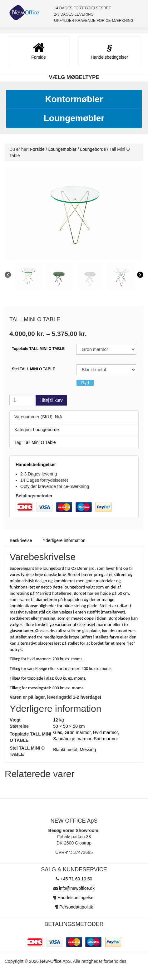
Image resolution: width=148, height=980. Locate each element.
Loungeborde (93, 149)
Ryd (85, 383)
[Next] (140, 276)
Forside (37, 149)
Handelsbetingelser (36, 465)
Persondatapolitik (76, 907)
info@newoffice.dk (77, 888)
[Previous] (8, 276)
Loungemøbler (74, 118)
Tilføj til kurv (51, 400)
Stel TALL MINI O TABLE (34, 369)
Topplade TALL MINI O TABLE (38, 349)
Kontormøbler (74, 99)
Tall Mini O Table (40, 442)
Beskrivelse (21, 540)
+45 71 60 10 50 (76, 879)
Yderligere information (64, 540)
